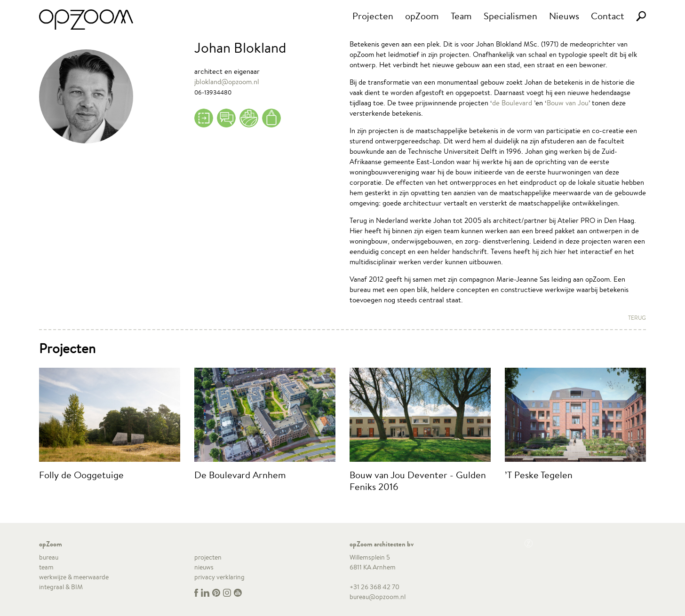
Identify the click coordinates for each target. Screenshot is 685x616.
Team (461, 16)
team (46, 567)
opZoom (422, 16)
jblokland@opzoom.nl (227, 82)
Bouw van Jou (568, 103)
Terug (637, 318)
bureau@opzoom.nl (378, 597)
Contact (608, 16)
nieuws (204, 567)
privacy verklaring (219, 577)
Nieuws (564, 16)
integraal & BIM (61, 587)
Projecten (373, 16)
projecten (208, 557)
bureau (49, 557)
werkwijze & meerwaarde (74, 577)
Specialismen (510, 16)
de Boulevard (512, 103)
